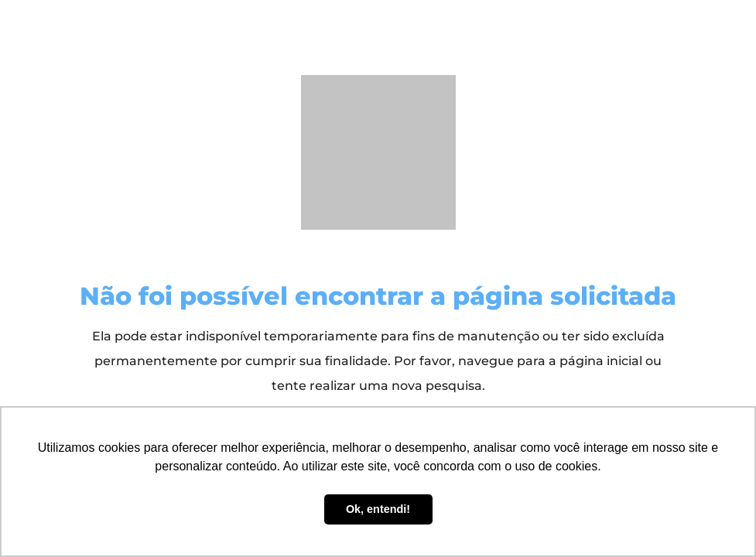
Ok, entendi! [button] (378, 509)
